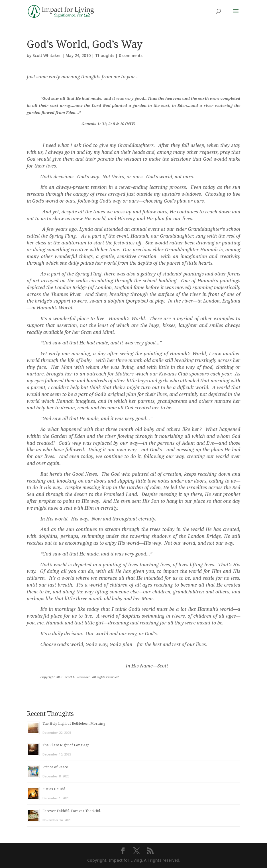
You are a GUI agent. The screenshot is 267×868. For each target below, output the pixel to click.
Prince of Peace (55, 767)
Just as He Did (54, 789)
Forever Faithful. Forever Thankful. (72, 811)
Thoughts (105, 55)
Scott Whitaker (47, 55)
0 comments (131, 55)
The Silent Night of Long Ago (66, 745)
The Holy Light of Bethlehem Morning (74, 723)
